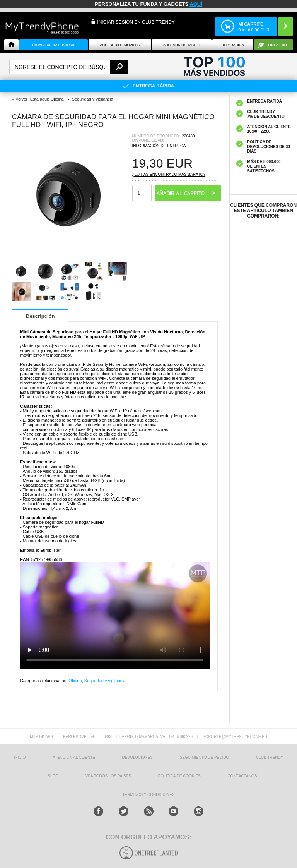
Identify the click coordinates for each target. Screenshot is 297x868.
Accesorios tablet (182, 45)
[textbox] (69, 67)
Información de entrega (159, 146)
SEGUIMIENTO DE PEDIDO (205, 757)
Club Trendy (270, 757)
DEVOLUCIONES (137, 757)
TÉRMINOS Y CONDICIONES (148, 795)
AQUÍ (196, 4)
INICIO (20, 757)
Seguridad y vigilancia (105, 681)
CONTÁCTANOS (242, 776)
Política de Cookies (179, 776)
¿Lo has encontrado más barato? (169, 174)
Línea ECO (277, 45)
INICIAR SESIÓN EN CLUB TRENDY (136, 22)
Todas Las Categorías (53, 45)
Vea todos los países (108, 776)
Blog (53, 776)
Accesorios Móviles (120, 45)
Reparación (233, 45)
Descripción (40, 316)
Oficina (75, 681)
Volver (21, 99)
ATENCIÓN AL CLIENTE (74, 757)
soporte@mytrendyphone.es (235, 737)
